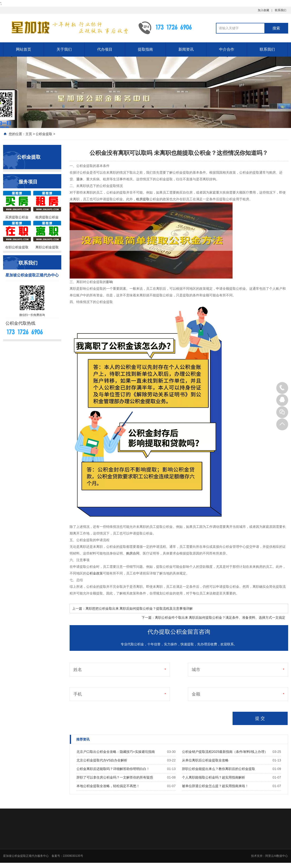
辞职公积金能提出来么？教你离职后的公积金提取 (219, 769)
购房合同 (133, 553)
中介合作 (227, 49)
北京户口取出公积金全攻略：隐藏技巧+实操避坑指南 (116, 752)
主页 (29, 134)
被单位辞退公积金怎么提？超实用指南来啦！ (215, 786)
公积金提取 (44, 134)
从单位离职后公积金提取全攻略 (205, 760)
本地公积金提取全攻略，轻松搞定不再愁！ (108, 786)
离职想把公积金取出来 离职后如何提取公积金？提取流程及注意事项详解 (139, 608)
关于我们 (64, 49)
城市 (196, 670)
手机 (78, 694)
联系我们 (281, 10)
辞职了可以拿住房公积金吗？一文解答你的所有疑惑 (115, 777)
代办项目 (105, 49)
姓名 (78, 670)
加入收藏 (263, 10)
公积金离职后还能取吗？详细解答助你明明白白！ (113, 769)
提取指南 (145, 49)
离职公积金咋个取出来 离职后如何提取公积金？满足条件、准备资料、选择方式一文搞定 (220, 618)
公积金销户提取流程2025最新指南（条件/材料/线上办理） (225, 752)
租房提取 (143, 199)
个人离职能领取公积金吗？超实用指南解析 (214, 777)
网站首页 (24, 49)
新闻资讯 (186, 49)
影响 (110, 282)
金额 (196, 694)
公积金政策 (95, 573)
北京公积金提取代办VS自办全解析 (102, 760)
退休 (80, 179)
